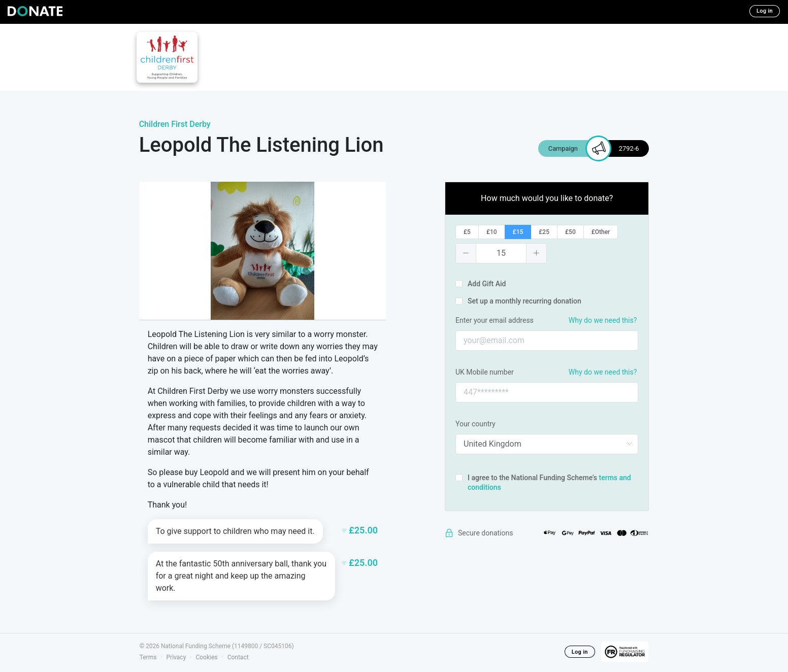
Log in (765, 11)
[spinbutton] (501, 253)
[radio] (467, 232)
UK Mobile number (485, 372)
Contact (238, 657)
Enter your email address (495, 320)
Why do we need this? (603, 320)
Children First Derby (175, 124)
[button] (466, 253)
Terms (148, 657)
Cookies (206, 657)
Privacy (176, 657)
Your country (475, 424)
